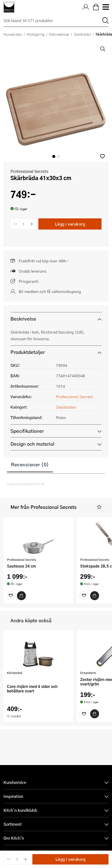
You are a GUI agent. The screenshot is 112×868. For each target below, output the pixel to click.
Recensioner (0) (30, 464)
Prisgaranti (29, 281)
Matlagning (36, 34)
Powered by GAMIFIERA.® (26, 484)
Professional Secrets (29, 171)
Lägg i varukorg (70, 224)
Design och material (32, 444)
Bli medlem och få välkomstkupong (50, 291)
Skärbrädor (82, 34)
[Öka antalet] (32, 224)
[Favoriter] (11, 596)
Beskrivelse (23, 319)
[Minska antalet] (15, 224)
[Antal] (24, 224)
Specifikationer (27, 431)
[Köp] (21, 596)
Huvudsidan (13, 34)
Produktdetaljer (28, 352)
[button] (102, 156)
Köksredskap (59, 34)
